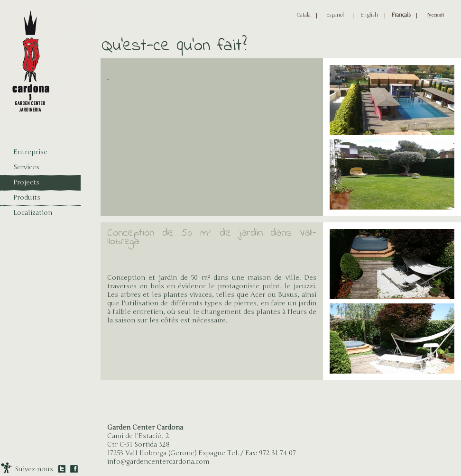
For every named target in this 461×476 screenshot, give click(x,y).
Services (26, 167)
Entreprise (30, 152)
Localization (33, 213)
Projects (26, 182)
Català (304, 15)
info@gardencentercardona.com (158, 462)
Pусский (435, 15)
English (369, 15)
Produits (27, 197)
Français (401, 15)
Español (335, 15)
